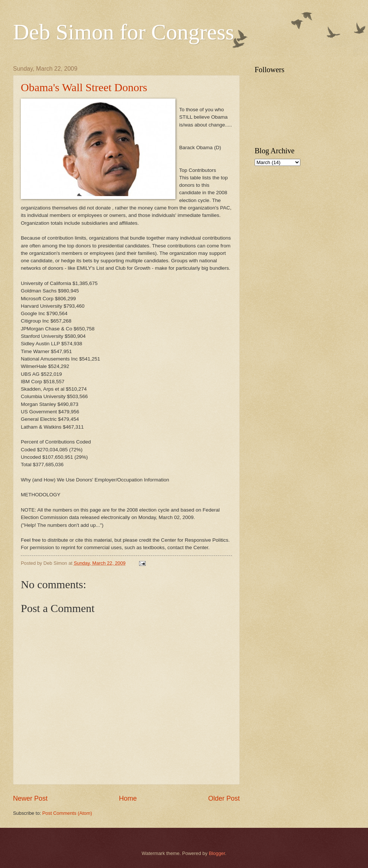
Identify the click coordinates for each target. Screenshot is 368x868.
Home (128, 798)
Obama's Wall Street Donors (84, 87)
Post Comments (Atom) (67, 813)
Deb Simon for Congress (124, 32)
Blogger (217, 853)
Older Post (224, 798)
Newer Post (30, 798)
